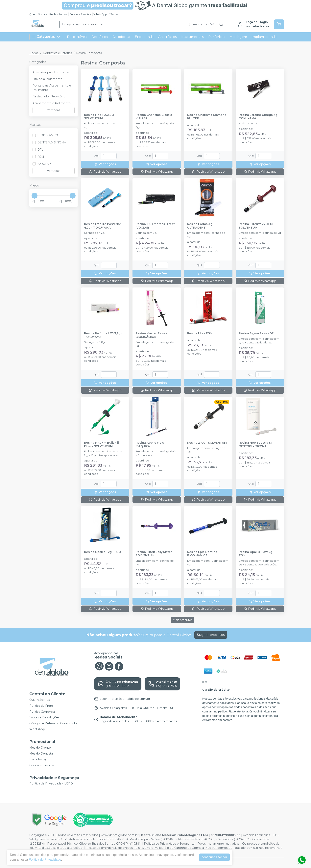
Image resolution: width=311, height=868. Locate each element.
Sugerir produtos (211, 635)
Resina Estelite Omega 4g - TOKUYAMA (259, 117)
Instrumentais (192, 37)
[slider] (35, 196)
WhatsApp (100, 14)
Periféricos (217, 37)
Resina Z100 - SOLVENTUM (207, 443)
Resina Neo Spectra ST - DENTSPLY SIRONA (257, 444)
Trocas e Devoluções (44, 717)
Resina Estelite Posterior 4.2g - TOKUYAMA (103, 226)
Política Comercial (42, 712)
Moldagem (238, 37)
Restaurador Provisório (49, 96)
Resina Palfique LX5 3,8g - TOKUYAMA (103, 335)
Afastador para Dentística (51, 72)
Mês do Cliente (40, 748)
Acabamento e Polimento (52, 103)
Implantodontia (264, 37)
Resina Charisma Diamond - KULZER (208, 117)
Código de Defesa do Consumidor (54, 723)
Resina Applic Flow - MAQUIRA (151, 444)
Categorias (46, 37)
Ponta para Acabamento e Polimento (52, 88)
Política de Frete (41, 706)
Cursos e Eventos (80, 14)
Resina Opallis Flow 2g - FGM (257, 554)
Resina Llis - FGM (200, 333)
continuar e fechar (214, 857)
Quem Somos (38, 14)
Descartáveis (77, 37)
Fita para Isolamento (48, 79)
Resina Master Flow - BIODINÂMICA (151, 335)
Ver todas (54, 110)
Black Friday (38, 759)
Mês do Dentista (41, 754)
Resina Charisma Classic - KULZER (155, 117)
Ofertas (114, 14)
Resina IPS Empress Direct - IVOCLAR (156, 226)
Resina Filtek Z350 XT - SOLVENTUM (101, 117)
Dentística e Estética (57, 53)
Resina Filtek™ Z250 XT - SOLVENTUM (257, 226)
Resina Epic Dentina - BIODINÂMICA (203, 554)
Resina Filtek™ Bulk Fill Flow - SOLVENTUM (101, 444)
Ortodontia (121, 37)
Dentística (100, 37)
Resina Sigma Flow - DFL (257, 333)
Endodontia (144, 37)
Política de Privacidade (45, 860)
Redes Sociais (58, 14)
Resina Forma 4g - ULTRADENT (201, 226)
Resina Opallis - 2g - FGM (103, 552)
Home (34, 53)
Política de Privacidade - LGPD (51, 784)
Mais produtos (183, 620)
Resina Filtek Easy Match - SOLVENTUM (155, 554)
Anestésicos (167, 37)
